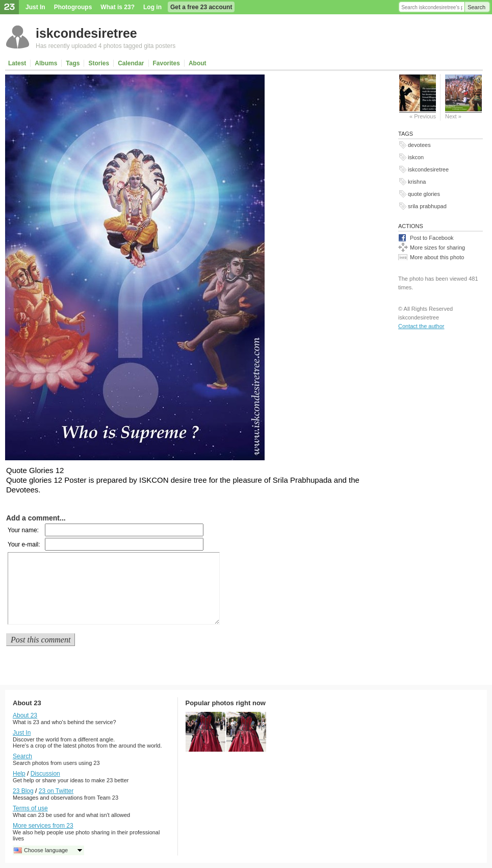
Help (19, 774)
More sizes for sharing (437, 247)
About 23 (25, 715)
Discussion (45, 774)
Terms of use (30, 808)
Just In (35, 7)
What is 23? (118, 7)
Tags (73, 63)
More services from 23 (43, 826)
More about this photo (437, 257)
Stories (99, 63)
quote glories (424, 194)
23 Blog (23, 791)
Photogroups (73, 7)
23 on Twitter (56, 791)
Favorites (166, 63)
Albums (46, 63)
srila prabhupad (427, 206)
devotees (419, 145)
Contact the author (421, 326)
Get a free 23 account (201, 7)
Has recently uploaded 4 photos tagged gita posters (106, 46)
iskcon (416, 157)
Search (476, 7)
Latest (17, 63)
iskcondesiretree (86, 33)
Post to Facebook (432, 238)
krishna (417, 182)
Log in (152, 7)
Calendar (131, 63)
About (198, 63)
